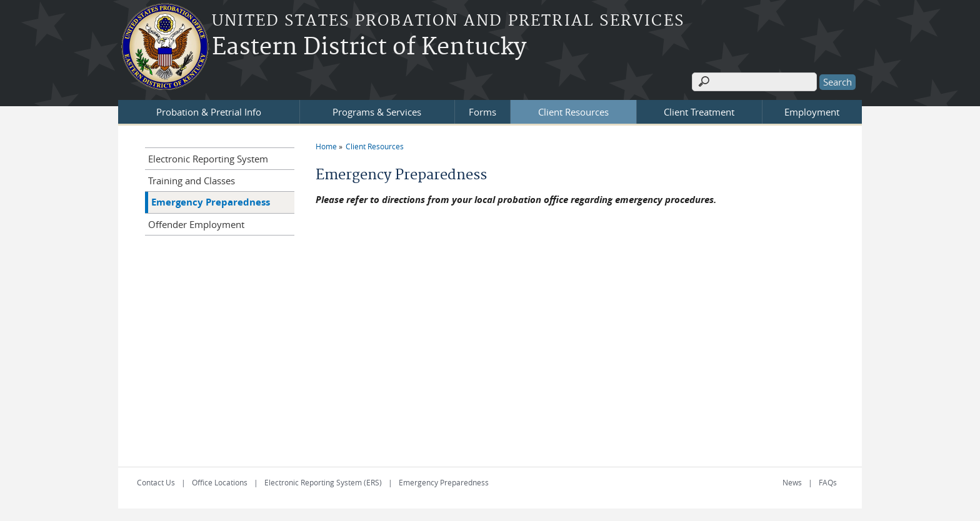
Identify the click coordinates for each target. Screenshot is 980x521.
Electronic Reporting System (208, 159)
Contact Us (156, 482)
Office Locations (220, 482)
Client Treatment (699, 112)
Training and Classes (192, 181)
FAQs (828, 482)
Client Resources (573, 112)
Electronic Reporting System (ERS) (323, 482)
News (792, 482)
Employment (812, 112)
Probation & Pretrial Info (209, 112)
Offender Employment (196, 224)
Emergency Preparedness (211, 202)
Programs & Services (377, 112)
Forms (482, 112)
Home (326, 146)
